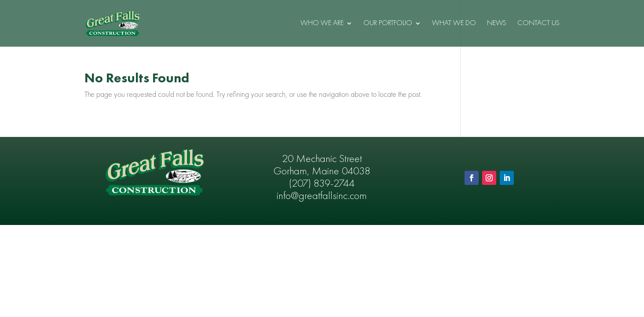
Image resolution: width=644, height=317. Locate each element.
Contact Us (538, 24)
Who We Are (322, 24)
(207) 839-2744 (322, 184)
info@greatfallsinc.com (322, 196)
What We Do (454, 24)
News (497, 24)
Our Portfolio (388, 24)
